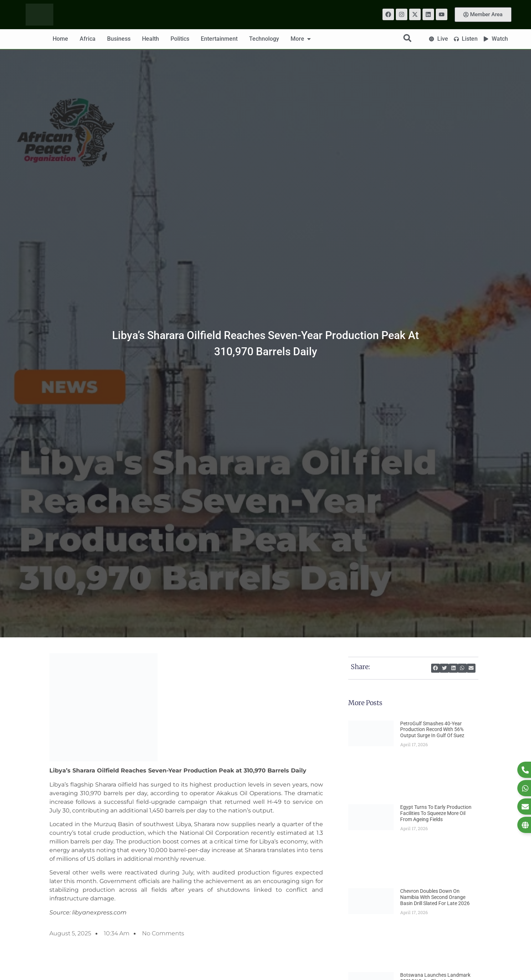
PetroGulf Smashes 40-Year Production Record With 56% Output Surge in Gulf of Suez (432, 730)
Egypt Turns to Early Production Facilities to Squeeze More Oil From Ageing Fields (436, 813)
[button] (436, 668)
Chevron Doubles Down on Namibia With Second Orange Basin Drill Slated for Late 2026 (435, 897)
